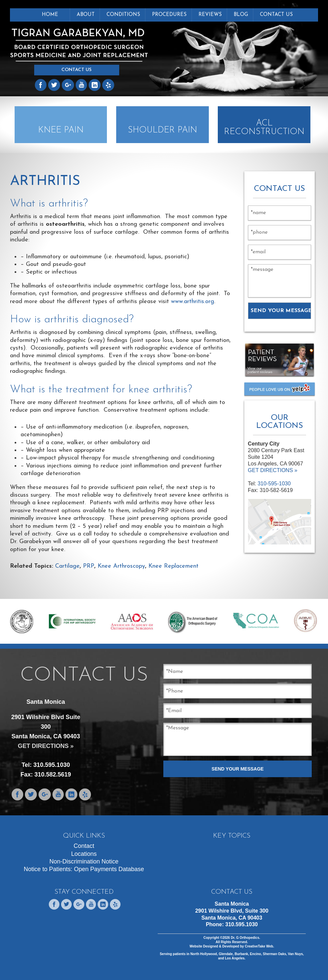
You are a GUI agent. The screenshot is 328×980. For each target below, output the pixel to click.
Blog (241, 15)
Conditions (123, 15)
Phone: (232, 924)
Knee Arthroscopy (121, 566)
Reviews (210, 15)
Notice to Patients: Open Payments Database (84, 869)
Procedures (169, 15)
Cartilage (67, 566)
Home (50, 15)
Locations (84, 854)
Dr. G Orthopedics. (245, 938)
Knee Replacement (173, 566)
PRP (89, 566)
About (86, 15)
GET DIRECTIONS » (273, 470)
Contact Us (77, 70)
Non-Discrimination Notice (84, 861)
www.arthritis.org (193, 302)
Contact (84, 846)
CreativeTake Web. (259, 946)
